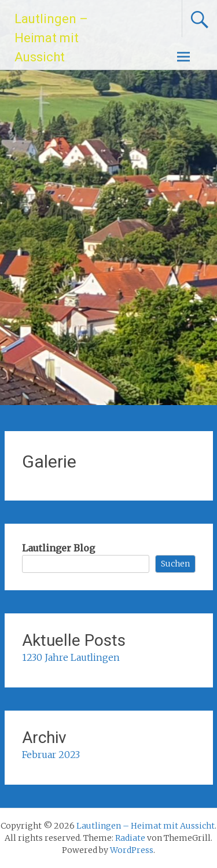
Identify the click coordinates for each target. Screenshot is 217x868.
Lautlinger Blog (58, 548)
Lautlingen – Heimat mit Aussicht (51, 38)
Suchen (175, 564)
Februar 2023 (51, 755)
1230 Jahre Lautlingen (71, 657)
